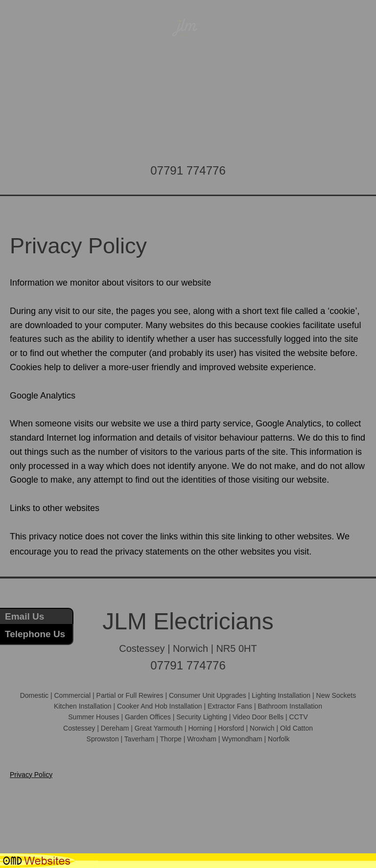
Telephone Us (35, 634)
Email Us (24, 616)
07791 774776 (188, 170)
